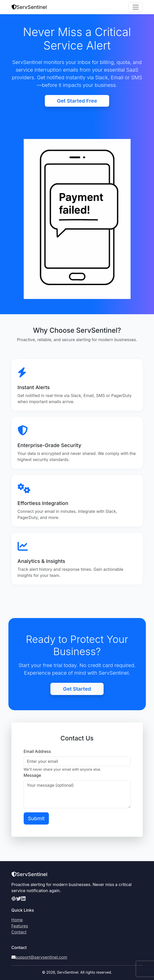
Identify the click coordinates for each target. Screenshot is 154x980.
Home (17, 920)
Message (32, 775)
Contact (19, 932)
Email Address (37, 751)
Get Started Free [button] (77, 101)
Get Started (77, 689)
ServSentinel (29, 7)
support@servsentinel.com (41, 957)
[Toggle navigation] (136, 7)
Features (20, 926)
